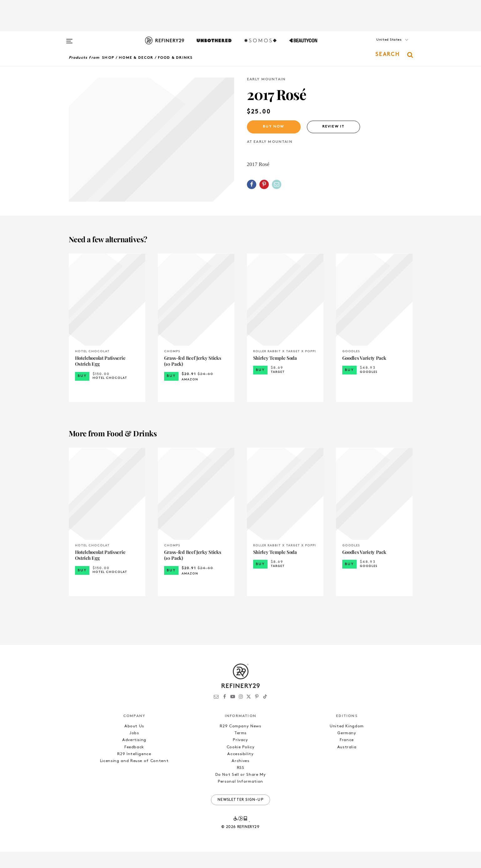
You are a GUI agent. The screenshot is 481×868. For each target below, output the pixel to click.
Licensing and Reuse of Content (134, 777)
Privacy (240, 757)
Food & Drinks (175, 58)
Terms (240, 750)
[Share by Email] (277, 184)
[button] (381, 46)
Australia (347, 763)
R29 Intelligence (134, 770)
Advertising (134, 757)
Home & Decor (136, 58)
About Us (134, 743)
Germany (347, 750)
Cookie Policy (240, 763)
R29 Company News (240, 743)
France (347, 757)
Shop (108, 58)
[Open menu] (69, 38)
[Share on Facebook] (252, 184)
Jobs (134, 750)
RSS (241, 784)
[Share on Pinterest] (264, 184)
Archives (240, 777)
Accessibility (240, 770)
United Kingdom (347, 743)
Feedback (134, 763)
